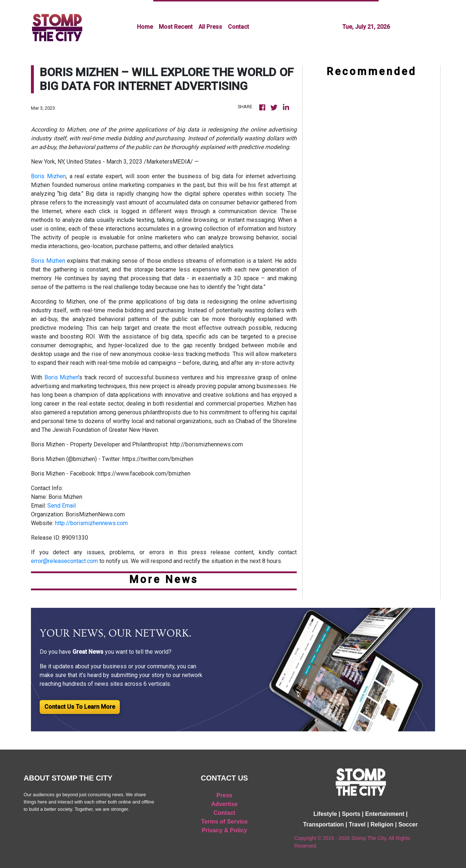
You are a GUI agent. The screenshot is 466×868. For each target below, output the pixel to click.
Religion (382, 824)
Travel (357, 824)
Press (225, 795)
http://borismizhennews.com (91, 523)
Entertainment (385, 814)
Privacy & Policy (224, 830)
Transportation (324, 824)
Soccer (408, 824)
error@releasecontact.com (64, 561)
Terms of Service (225, 822)
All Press (210, 27)
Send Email (62, 506)
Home (145, 27)
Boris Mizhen (48, 176)
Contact (238, 27)
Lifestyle (325, 814)
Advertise (224, 804)
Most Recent (176, 27)
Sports (351, 814)
